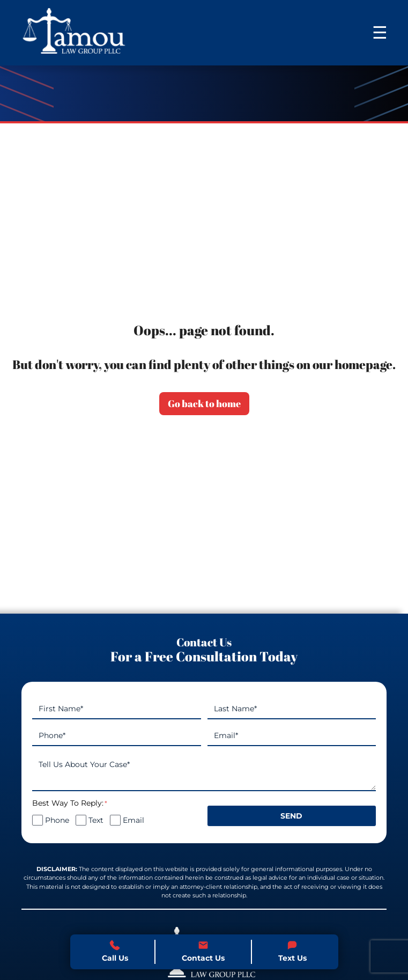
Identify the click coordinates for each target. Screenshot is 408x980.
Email (133, 820)
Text (96, 820)
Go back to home (204, 403)
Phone (57, 820)
